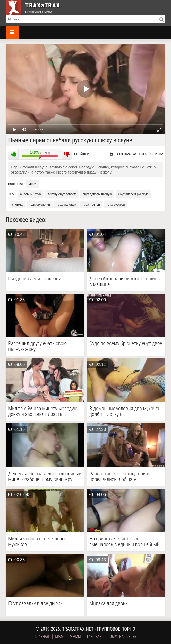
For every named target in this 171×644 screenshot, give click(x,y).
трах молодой (66, 205)
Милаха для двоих (109, 604)
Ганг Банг (95, 637)
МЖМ (32, 184)
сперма (17, 205)
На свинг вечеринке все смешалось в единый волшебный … (124, 541)
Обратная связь (123, 637)
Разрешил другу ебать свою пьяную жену (37, 346)
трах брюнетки (40, 205)
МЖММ (75, 637)
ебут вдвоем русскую (133, 194)
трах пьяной (91, 205)
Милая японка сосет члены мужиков (37, 541)
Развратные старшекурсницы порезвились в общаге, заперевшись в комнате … (120, 476)
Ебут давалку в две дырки (35, 604)
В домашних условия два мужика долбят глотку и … (124, 411)
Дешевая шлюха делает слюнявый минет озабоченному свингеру (45, 476)
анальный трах (31, 194)
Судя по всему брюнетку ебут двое (126, 344)
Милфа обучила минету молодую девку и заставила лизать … (43, 411)
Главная (42, 637)
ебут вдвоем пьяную (97, 194)
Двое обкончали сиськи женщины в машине (125, 281)
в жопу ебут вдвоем (62, 194)
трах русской (116, 205)
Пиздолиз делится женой (35, 279)
